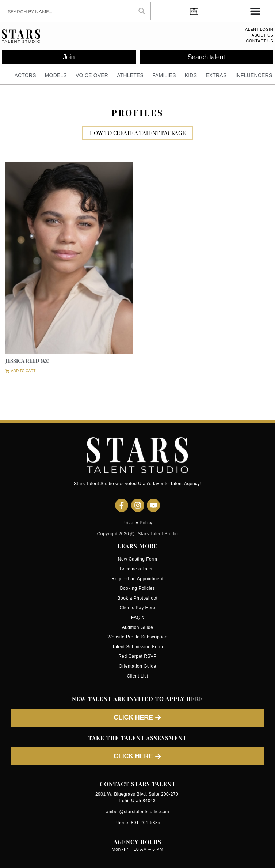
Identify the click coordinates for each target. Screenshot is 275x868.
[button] (20, 370)
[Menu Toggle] (255, 11)
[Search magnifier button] (142, 11)
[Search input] (69, 11)
